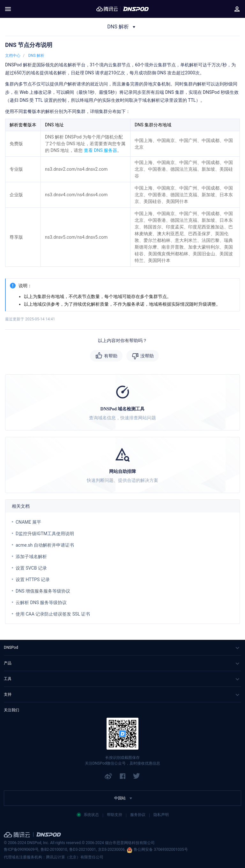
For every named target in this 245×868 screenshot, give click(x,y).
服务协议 (138, 815)
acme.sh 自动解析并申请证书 (45, 545)
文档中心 (13, 56)
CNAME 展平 (28, 522)
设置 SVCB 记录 (31, 568)
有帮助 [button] (111, 356)
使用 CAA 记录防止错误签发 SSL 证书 (53, 614)
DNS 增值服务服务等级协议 (43, 591)
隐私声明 (161, 815)
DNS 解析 (36, 56)
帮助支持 (115, 815)
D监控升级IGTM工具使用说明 (45, 534)
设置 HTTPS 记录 (33, 580)
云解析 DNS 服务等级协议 (41, 602)
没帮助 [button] (147, 356)
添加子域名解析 (31, 557)
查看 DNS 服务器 (100, 150)
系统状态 (88, 815)
